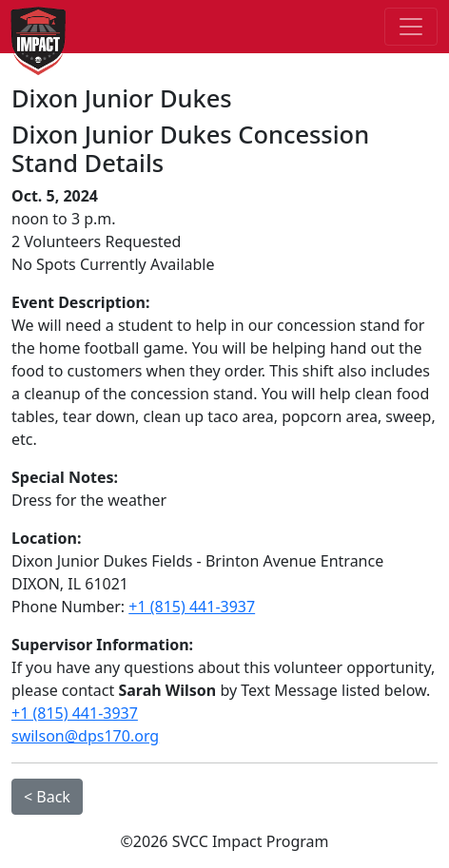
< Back (47, 797)
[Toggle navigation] (411, 27)
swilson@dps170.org (85, 736)
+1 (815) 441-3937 (192, 607)
